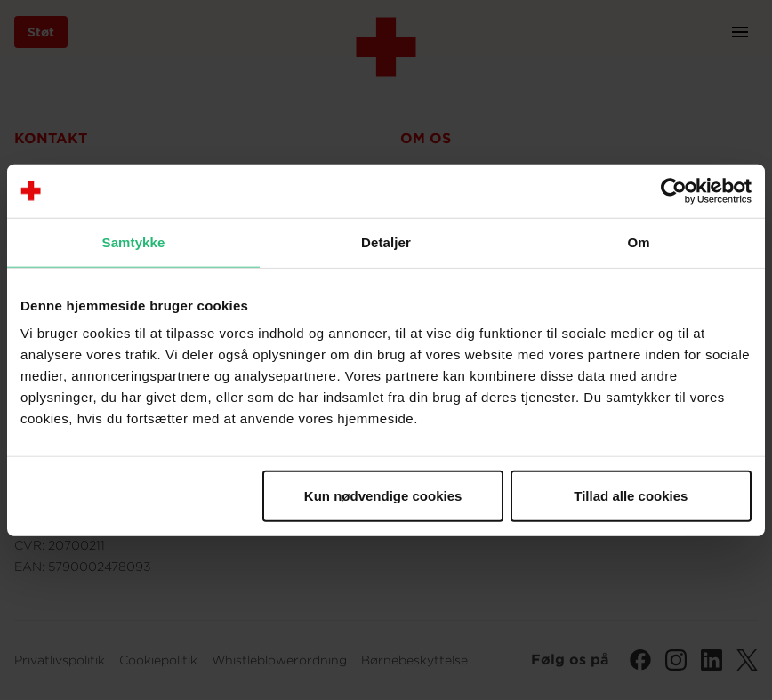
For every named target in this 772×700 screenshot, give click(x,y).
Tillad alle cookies (631, 496)
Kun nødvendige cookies (383, 496)
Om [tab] (638, 241)
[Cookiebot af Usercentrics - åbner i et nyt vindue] (674, 190)
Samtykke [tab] (134, 241)
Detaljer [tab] (386, 241)
